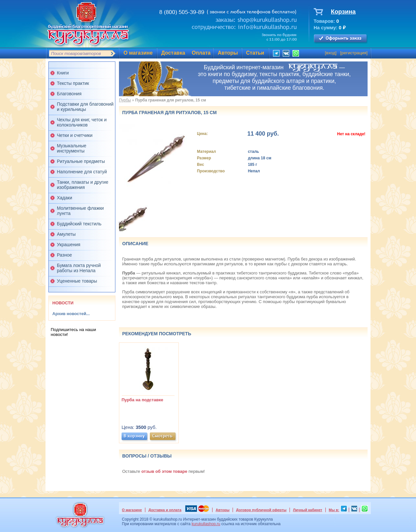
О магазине (138, 53)
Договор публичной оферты (261, 510)
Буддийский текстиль (79, 224)
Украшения (69, 245)
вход (331, 53)
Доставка (173, 53)
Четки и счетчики (75, 135)
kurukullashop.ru (206, 524)
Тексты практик (73, 83)
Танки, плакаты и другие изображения (83, 185)
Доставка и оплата (165, 510)
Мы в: (334, 510)
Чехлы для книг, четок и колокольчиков (82, 122)
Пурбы (125, 100)
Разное (64, 255)
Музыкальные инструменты (72, 148)
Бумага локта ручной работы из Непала (79, 268)
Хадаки (65, 198)
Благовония (69, 94)
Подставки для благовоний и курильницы (85, 107)
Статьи (255, 53)
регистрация (354, 53)
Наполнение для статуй (82, 172)
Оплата (201, 53)
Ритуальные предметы (81, 161)
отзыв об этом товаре (164, 471)
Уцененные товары (77, 281)
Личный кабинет (308, 510)
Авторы (228, 53)
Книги (63, 73)
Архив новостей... (71, 314)
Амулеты (66, 234)
